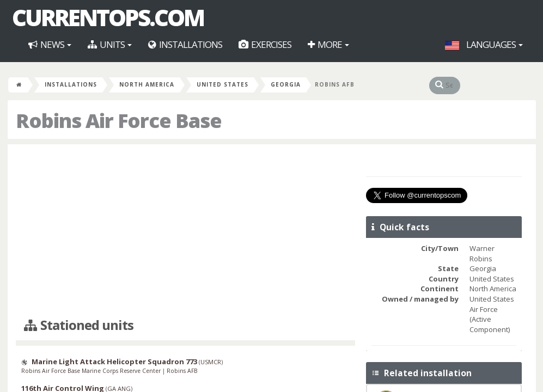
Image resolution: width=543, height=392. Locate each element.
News (50, 44)
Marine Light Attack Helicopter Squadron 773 (114, 362)
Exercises (265, 44)
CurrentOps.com (108, 17)
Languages (484, 44)
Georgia (286, 84)
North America (147, 84)
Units (110, 44)
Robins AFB (182, 371)
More (328, 44)
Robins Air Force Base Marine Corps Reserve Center (92, 371)
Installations (185, 44)
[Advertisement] (185, 231)
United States (222, 84)
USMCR (211, 362)
